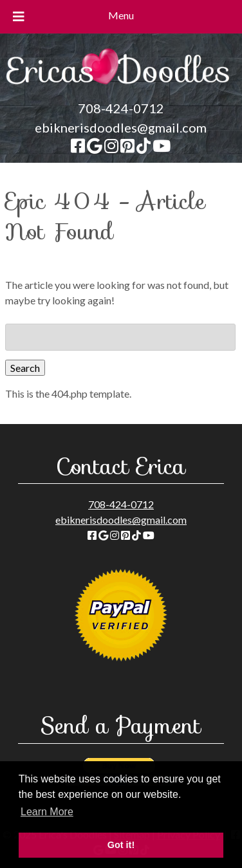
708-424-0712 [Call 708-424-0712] (121, 108)
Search (25, 368)
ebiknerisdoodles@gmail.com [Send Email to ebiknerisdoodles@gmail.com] (121, 127)
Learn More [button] (47, 812)
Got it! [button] (121, 845)
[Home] (121, 90)
